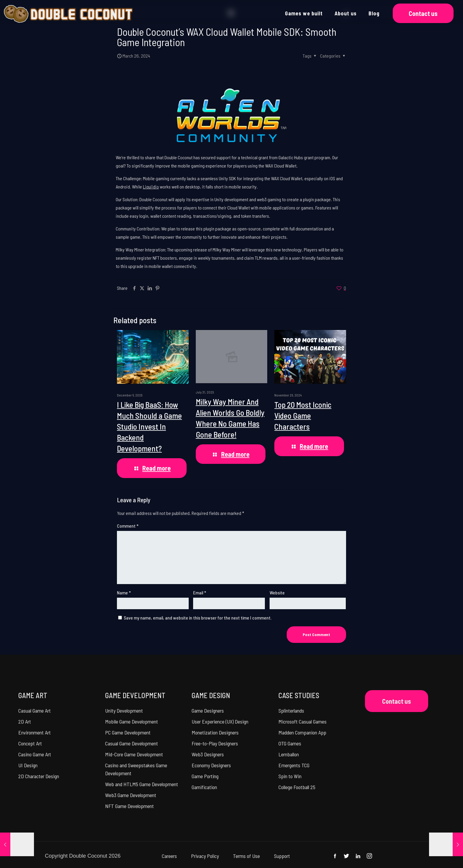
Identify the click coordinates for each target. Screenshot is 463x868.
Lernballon (289, 754)
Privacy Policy (205, 856)
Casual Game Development (132, 743)
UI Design (28, 765)
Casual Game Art (35, 711)
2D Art (25, 721)
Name (124, 593)
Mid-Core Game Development (134, 754)
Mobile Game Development (132, 721)
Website (277, 593)
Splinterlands (291, 711)
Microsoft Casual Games (303, 721)
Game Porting (205, 776)
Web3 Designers (208, 754)
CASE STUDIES (299, 695)
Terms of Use (246, 856)
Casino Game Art (35, 754)
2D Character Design (39, 776)
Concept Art (30, 743)
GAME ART (33, 695)
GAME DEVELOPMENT (135, 695)
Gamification (204, 787)
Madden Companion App (302, 732)
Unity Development (124, 711)
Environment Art (35, 732)
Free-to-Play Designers (215, 743)
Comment (128, 526)
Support (282, 856)
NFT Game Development (129, 806)
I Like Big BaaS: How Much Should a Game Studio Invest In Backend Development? (149, 426)
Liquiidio (151, 187)
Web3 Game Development (131, 795)
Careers (169, 856)
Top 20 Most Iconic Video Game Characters (303, 415)
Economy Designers (211, 765)
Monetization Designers (215, 732)
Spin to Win (290, 776)
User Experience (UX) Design (220, 721)
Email (200, 593)
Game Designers (208, 711)
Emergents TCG (294, 765)
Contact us (423, 13)
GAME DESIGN (211, 695)
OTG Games (290, 743)
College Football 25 (297, 787)
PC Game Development (128, 732)
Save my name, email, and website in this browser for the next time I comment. (198, 618)
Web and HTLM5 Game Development (142, 784)
